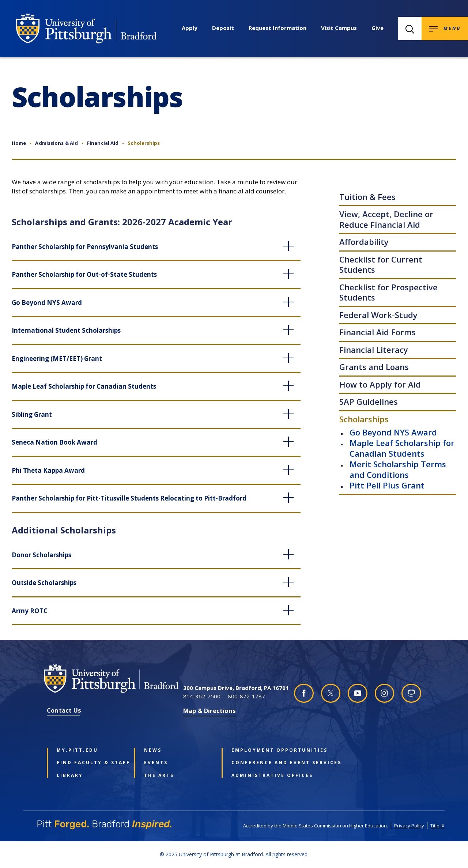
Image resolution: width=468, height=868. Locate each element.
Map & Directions (210, 711)
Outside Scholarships (44, 583)
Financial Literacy (374, 350)
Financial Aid (103, 143)
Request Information (278, 28)
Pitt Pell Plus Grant (387, 485)
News (153, 750)
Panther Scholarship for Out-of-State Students (84, 274)
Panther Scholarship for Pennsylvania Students (85, 247)
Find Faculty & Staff (90, 763)
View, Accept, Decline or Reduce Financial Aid (386, 219)
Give (378, 28)
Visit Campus (339, 28)
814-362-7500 (202, 696)
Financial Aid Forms (378, 332)
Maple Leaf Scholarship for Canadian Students (402, 448)
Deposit (223, 28)
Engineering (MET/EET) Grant (57, 358)
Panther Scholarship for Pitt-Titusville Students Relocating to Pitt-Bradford (129, 498)
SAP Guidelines (369, 401)
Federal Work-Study (378, 315)
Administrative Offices (264, 775)
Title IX (437, 826)
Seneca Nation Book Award (54, 442)
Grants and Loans (374, 367)
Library (70, 775)
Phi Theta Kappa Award (48, 470)
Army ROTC (30, 611)
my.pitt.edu (77, 750)
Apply (190, 28)
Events (156, 763)
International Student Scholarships (66, 330)
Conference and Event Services (264, 763)
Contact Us (64, 710)
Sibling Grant (32, 414)
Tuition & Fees (367, 197)
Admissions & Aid (56, 143)
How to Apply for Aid (380, 384)
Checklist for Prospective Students (388, 292)
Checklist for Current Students (381, 265)
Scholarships (364, 419)
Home (19, 143)
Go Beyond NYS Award (393, 432)
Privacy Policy (409, 826)
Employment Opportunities (264, 750)
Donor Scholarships (41, 555)
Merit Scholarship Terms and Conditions (398, 469)
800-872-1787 (246, 696)
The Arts (159, 775)
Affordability (364, 242)
